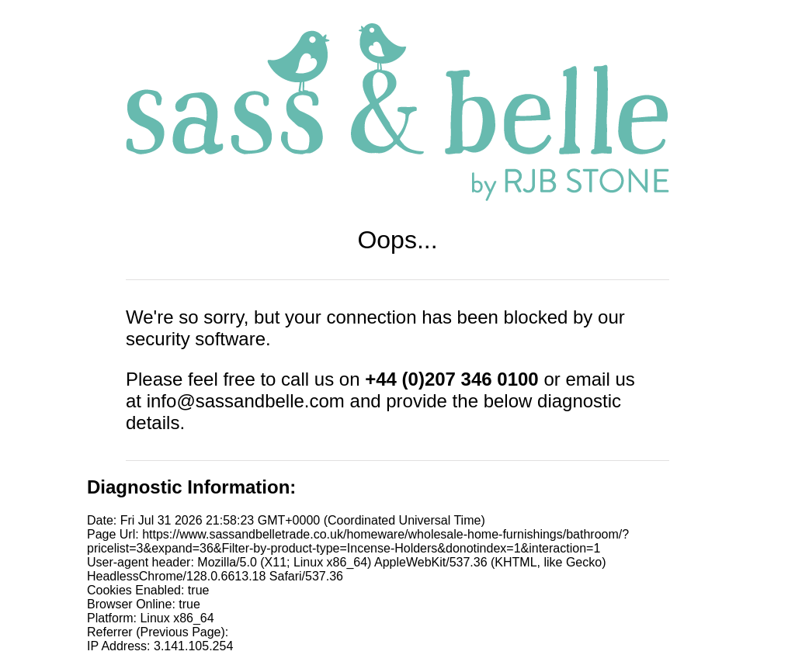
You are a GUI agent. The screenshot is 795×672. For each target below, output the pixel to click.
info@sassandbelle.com (246, 401)
